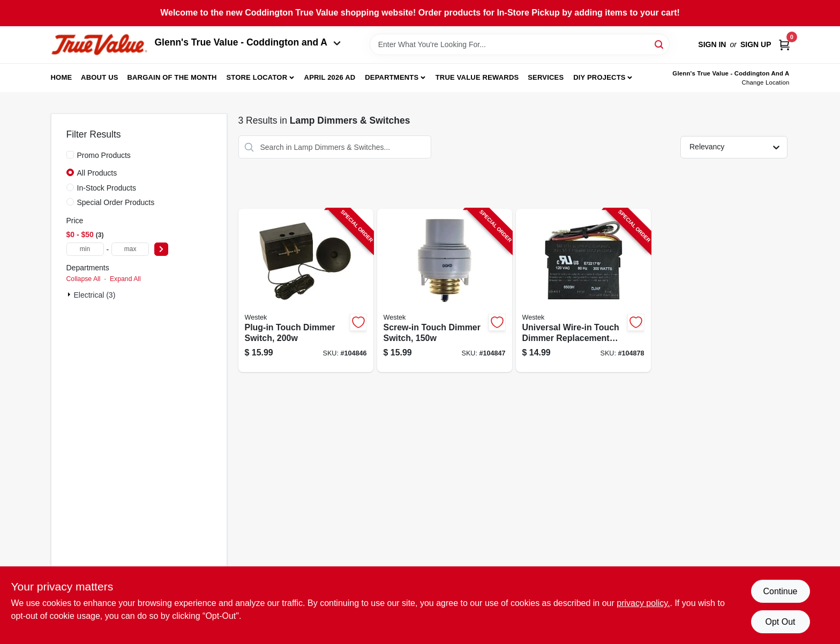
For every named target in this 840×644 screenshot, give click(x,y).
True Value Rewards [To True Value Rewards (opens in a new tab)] (477, 77)
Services (546, 77)
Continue (780, 591)
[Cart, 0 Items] (784, 45)
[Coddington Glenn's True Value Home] (99, 45)
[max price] (130, 249)
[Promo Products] (70, 155)
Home (62, 77)
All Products (97, 173)
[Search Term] (520, 44)
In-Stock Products (107, 188)
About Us (100, 77)
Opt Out (780, 622)
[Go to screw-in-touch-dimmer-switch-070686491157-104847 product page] (445, 290)
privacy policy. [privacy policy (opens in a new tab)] (643, 603)
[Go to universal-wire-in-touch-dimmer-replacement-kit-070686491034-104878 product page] (583, 290)
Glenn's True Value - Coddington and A (248, 42)
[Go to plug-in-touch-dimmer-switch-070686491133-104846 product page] (306, 290)
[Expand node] (70, 294)
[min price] (85, 249)
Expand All (125, 279)
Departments (392, 77)
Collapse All (84, 279)
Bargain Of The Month (172, 77)
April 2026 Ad (330, 77)
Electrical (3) (95, 295)
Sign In (712, 44)
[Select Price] (161, 249)
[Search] (660, 44)
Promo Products (104, 155)
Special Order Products (116, 202)
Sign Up (756, 44)
